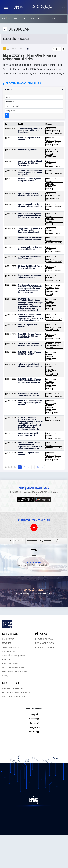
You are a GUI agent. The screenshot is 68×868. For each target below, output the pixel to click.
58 (38, 467)
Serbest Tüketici (54, 166)
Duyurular (51, 128)
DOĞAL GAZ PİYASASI (45, 643)
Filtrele (34, 90)
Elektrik (50, 143)
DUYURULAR (11, 683)
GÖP (3, 18)
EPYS (23, 18)
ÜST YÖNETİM (8, 651)
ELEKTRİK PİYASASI (44, 639)
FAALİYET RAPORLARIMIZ (14, 668)
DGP (48, 285)
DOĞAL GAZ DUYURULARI (14, 697)
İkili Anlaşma (52, 292)
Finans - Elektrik (54, 243)
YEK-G (31, 18)
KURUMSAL (10, 634)
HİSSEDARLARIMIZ (11, 664)
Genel (49, 131)
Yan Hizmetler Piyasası (52, 199)
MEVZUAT (7, 643)
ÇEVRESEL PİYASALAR (46, 647)
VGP (53, 18)
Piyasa (56, 131)
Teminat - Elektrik (54, 133)
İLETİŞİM (6, 676)
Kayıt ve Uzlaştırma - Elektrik (52, 185)
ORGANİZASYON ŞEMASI (13, 655)
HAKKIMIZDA (8, 639)
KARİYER (6, 659)
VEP (16, 18)
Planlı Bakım (52, 157)
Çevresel (50, 138)
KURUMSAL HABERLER (13, 689)
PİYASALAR (43, 634)
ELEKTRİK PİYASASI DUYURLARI (17, 693)
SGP (39, 18)
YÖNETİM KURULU (11, 647)
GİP (10, 18)
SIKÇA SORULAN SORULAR (14, 672)
